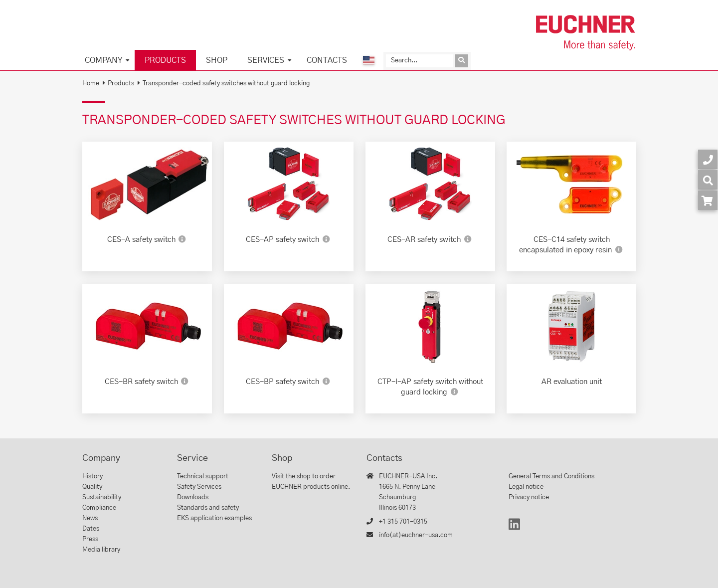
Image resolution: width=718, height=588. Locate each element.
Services (266, 60)
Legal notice (526, 487)
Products (165, 60)
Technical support (203, 477)
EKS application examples (214, 518)
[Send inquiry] (462, 61)
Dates (91, 529)
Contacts (327, 60)
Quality (92, 487)
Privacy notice (529, 497)
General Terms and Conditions (551, 477)
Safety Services (199, 487)
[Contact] (708, 159)
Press (90, 539)
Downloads (193, 497)
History (92, 477)
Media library (101, 550)
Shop (217, 60)
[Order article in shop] (708, 200)
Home (91, 84)
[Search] (419, 61)
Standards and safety (208, 508)
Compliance (99, 508)
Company (103, 60)
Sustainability (102, 497)
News (90, 518)
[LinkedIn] (514, 529)
